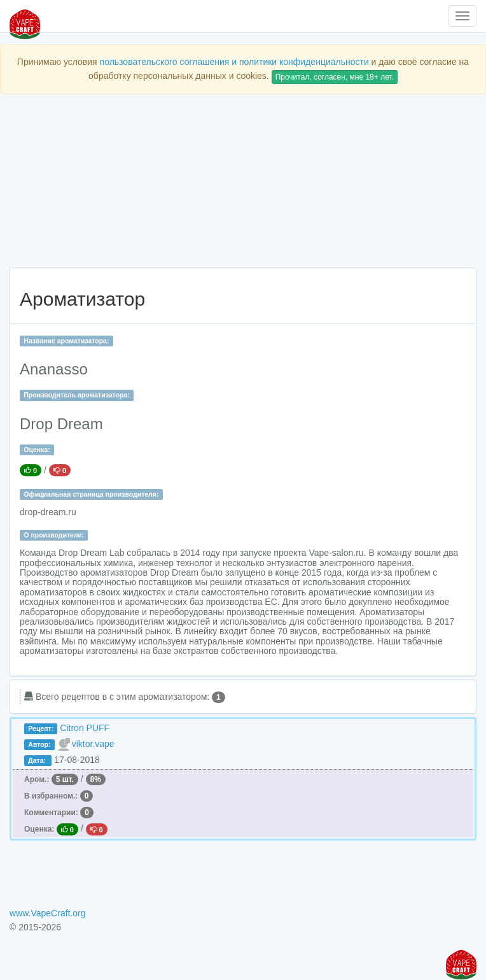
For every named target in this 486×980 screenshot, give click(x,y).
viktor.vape (93, 744)
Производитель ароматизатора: (76, 395)
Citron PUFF (85, 728)
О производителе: (54, 535)
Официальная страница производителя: (91, 494)
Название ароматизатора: (66, 341)
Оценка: (37, 450)
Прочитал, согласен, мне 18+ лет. (335, 77)
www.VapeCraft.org (48, 913)
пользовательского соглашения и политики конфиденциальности (234, 62)
